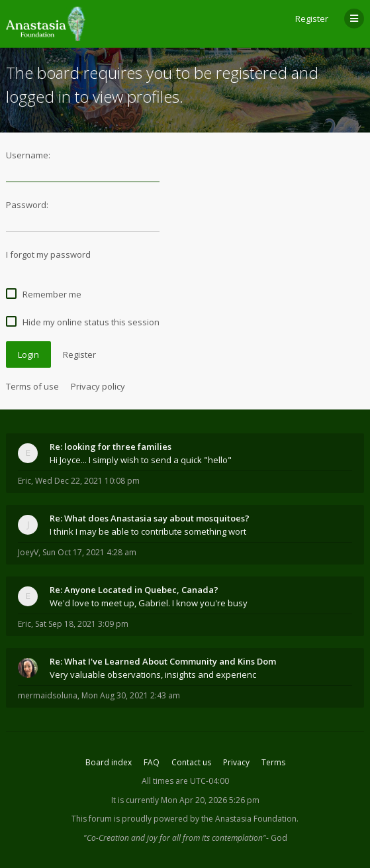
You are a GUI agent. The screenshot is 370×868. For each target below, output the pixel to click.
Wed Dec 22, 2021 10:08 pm (87, 481)
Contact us (191, 762)
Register (312, 19)
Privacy (236, 762)
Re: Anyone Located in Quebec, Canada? (134, 590)
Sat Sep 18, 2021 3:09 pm (82, 624)
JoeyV (28, 552)
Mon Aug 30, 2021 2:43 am (131, 695)
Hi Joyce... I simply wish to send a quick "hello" (141, 460)
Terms (273, 762)
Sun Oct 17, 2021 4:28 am (89, 552)
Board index (109, 762)
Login (28, 354)
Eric (24, 481)
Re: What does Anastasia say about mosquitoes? (150, 518)
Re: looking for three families (111, 447)
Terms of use (32, 386)
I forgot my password (48, 254)
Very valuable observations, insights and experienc (153, 675)
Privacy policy (98, 386)
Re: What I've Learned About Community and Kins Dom (163, 661)
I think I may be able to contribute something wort (148, 531)
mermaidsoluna (48, 695)
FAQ (152, 762)
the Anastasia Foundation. (250, 819)
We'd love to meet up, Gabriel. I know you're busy (149, 603)
